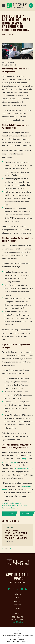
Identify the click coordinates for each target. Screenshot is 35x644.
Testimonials (17, 605)
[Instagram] (26, 589)
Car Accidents (16, 503)
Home (17, 597)
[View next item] (10, 548)
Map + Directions (17, 622)
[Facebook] (13, 589)
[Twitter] (17, 589)
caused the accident (10, 462)
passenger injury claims (24, 468)
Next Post (26, 514)
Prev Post (9, 514)
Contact (17, 608)
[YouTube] (22, 589)
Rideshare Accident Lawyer (10, 508)
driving (23, 459)
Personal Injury (22, 505)
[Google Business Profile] (9, 589)
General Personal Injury (9, 505)
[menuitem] (9, 642)
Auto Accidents (6, 503)
